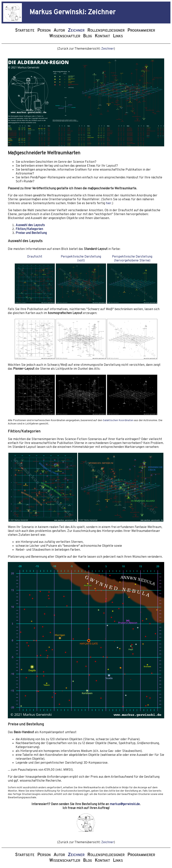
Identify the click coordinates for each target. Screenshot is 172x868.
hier (109, 203)
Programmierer (142, 31)
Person (44, 31)
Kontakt (102, 36)
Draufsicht (35, 257)
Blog (87, 36)
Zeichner (108, 49)
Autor (59, 31)
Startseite (25, 31)
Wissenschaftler (65, 36)
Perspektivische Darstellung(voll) (81, 259)
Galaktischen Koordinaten (118, 420)
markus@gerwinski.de (125, 804)
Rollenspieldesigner (106, 31)
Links (118, 36)
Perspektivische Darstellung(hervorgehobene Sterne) (132, 259)
